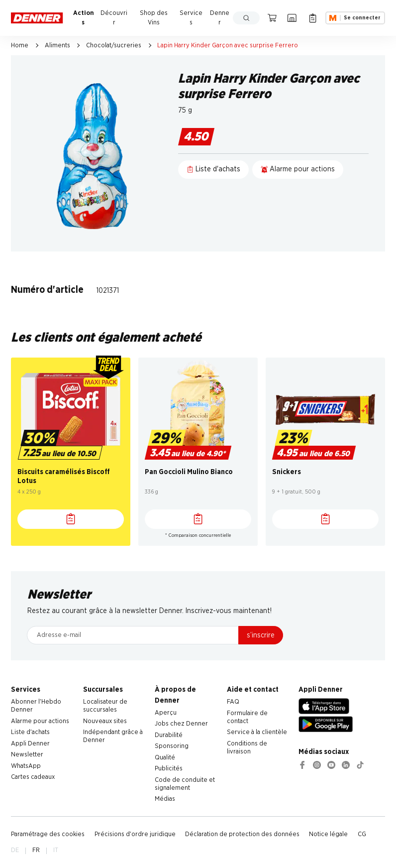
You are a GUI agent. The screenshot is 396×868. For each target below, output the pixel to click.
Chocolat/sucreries (114, 46)
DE (15, 850)
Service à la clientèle (257, 732)
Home (20, 46)
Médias (165, 799)
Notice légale (328, 834)
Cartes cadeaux (33, 777)
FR (36, 850)
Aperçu (166, 713)
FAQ (233, 702)
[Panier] (272, 18)
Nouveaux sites (105, 721)
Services (191, 18)
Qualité (165, 758)
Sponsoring (172, 746)
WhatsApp (26, 766)
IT (56, 850)
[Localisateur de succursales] (292, 18)
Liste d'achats (30, 732)
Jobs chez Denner (181, 724)
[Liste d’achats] (312, 18)
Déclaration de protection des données (242, 834)
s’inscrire (261, 635)
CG (362, 834)
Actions (83, 18)
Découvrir (114, 18)
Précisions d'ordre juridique (135, 834)
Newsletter (27, 755)
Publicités (169, 769)
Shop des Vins (154, 18)
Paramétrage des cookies (48, 834)
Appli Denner (30, 744)
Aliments (57, 46)
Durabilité (169, 735)
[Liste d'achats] (71, 519)
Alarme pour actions (40, 721)
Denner (220, 18)
